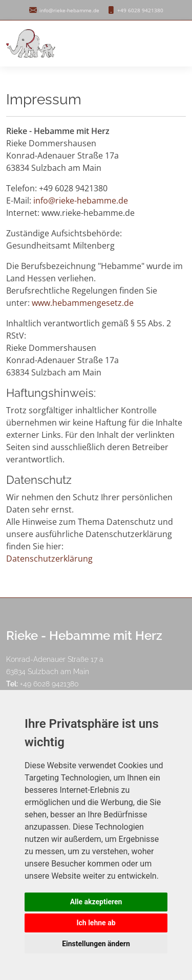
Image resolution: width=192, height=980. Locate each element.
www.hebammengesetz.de (83, 303)
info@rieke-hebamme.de (81, 201)
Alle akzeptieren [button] (96, 902)
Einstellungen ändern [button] (96, 944)
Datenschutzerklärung (49, 559)
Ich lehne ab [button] (96, 923)
